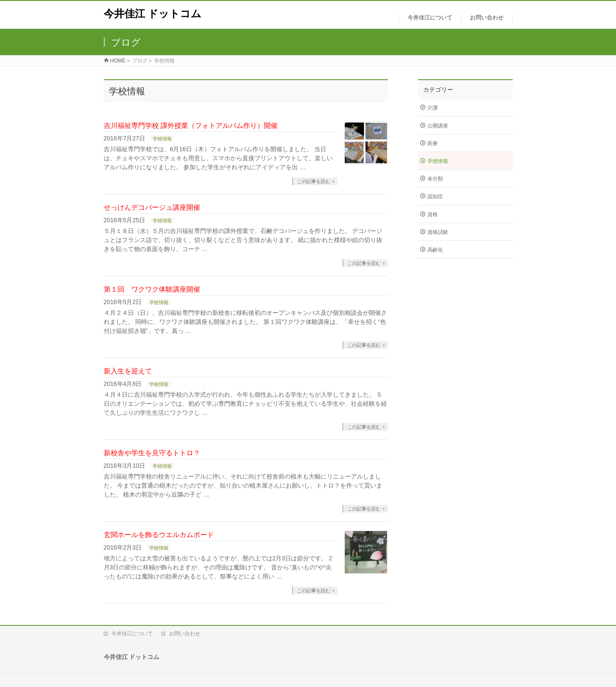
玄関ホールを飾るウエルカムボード (159, 535)
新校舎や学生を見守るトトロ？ (152, 453)
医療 (433, 143)
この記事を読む (314, 181)
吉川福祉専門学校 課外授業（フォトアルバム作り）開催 (191, 126)
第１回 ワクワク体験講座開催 (152, 289)
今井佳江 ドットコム (153, 14)
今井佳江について (132, 634)
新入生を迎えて (128, 371)
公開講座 (438, 126)
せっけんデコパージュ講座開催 (152, 207)
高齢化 (435, 250)
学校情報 (162, 139)
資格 (433, 214)
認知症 (435, 196)
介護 (433, 108)
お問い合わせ (185, 634)
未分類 (435, 179)
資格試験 (438, 232)
